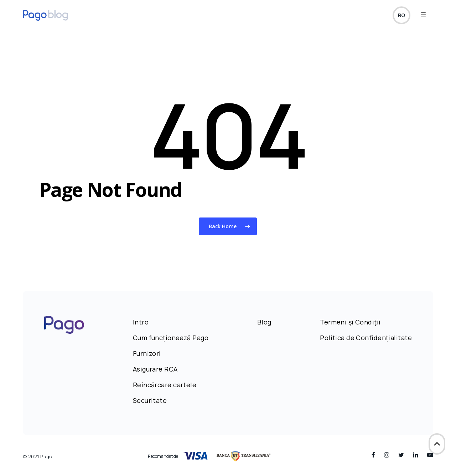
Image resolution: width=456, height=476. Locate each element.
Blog (264, 322)
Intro (141, 322)
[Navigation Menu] (427, 15)
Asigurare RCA (155, 369)
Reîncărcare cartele (165, 385)
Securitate (150, 400)
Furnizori (147, 353)
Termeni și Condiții (350, 322)
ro (402, 15)
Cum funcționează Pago (171, 338)
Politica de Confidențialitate (366, 338)
